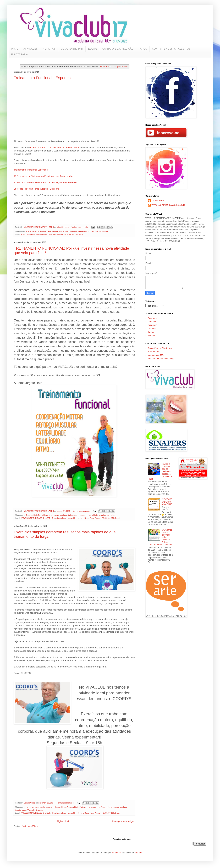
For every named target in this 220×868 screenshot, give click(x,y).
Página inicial (63, 821)
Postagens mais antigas (123, 821)
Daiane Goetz (158, 201)
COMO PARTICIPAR (72, 49)
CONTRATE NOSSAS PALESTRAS (171, 49)
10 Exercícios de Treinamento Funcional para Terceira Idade (44, 176)
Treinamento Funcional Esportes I (31, 170)
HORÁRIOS (49, 49)
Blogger (138, 853)
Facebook (153, 318)
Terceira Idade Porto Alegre (37, 515)
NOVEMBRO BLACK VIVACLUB (167, 502)
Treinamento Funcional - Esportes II (44, 78)
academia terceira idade (36, 231)
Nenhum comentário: (80, 227)
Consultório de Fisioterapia (160, 348)
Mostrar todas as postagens (114, 66)
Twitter (151, 332)
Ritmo (64, 807)
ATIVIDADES (31, 49)
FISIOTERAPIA (19, 54)
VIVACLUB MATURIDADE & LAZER (168, 205)
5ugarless (116, 853)
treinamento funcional (68, 231)
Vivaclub (102, 515)
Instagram (153, 325)
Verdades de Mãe (156, 355)
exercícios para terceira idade (38, 807)
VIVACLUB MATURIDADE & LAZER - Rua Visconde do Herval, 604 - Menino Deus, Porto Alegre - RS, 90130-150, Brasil (70, 518)
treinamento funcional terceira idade (93, 231)
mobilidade (56, 807)
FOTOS (143, 49)
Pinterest (152, 329)
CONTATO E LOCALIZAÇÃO (118, 49)
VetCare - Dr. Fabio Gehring (161, 359)
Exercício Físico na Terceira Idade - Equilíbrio (37, 189)
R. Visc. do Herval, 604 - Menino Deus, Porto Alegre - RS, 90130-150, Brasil (52, 234)
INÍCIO (15, 49)
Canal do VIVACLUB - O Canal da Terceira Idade (55, 148)
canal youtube (53, 231)
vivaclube (111, 515)
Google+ (152, 322)
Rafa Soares (154, 352)
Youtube (152, 336)
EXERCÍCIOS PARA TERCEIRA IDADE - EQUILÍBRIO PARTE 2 (46, 182)
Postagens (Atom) (30, 826)
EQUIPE (93, 49)
